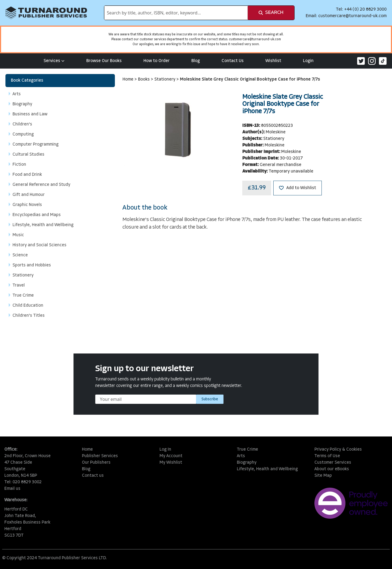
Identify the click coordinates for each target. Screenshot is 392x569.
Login (308, 61)
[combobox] (176, 13)
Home (128, 79)
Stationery (165, 79)
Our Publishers (96, 463)
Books (144, 79)
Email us (12, 489)
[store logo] (46, 13)
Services (54, 61)
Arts (241, 456)
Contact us (93, 476)
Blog (196, 61)
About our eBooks (332, 469)
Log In (165, 450)
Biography (247, 463)
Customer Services (333, 463)
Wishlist (273, 61)
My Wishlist (171, 463)
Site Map (323, 476)
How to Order (157, 61)
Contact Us (233, 61)
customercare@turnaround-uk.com (352, 16)
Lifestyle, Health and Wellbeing (267, 469)
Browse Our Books (104, 61)
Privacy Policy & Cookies (338, 450)
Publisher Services (100, 456)
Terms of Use (327, 456)
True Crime (247, 450)
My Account (171, 456)
